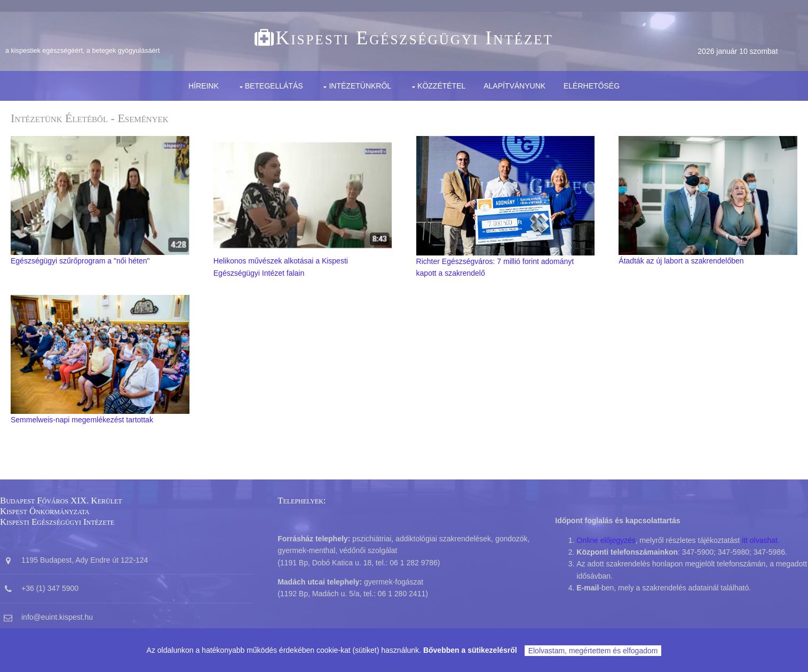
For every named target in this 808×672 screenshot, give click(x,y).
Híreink (204, 86)
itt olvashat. (761, 540)
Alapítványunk (514, 86)
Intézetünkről (360, 86)
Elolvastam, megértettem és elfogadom (593, 651)
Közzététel (441, 86)
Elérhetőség (592, 86)
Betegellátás (274, 86)
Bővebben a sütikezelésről (470, 650)
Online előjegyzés (606, 540)
